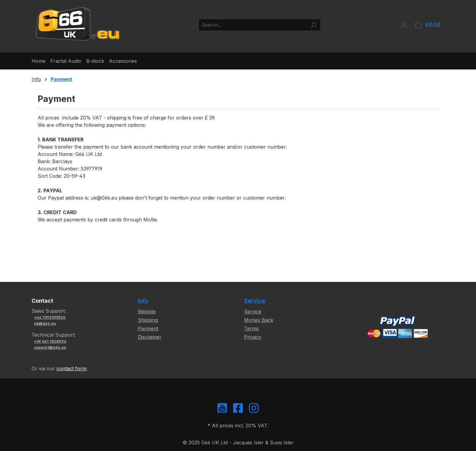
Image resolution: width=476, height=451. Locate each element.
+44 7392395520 (50, 317)
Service (255, 301)
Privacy (253, 337)
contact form (71, 369)
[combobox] (253, 25)
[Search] (313, 25)
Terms (251, 328)
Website (147, 311)
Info (143, 301)
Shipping (148, 320)
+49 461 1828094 (50, 341)
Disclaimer (150, 337)
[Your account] (404, 25)
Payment (148, 328)
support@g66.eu (50, 347)
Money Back (259, 320)
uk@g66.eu (45, 323)
